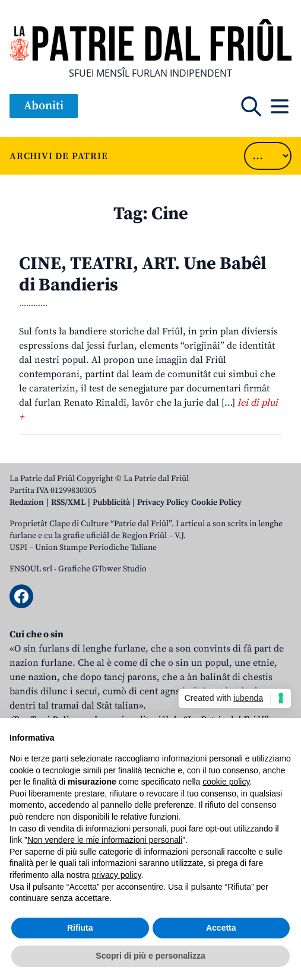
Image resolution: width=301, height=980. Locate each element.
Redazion (27, 502)
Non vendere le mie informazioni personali (105, 840)
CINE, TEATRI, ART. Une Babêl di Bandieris (143, 274)
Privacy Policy (163, 502)
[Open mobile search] (251, 106)
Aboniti (44, 106)
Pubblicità (111, 502)
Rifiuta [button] (80, 928)
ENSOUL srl (31, 569)
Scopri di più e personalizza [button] (150, 956)
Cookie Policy (216, 502)
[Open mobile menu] (280, 106)
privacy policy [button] (117, 875)
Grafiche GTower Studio (102, 569)
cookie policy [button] (226, 782)
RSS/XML (68, 502)
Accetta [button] (221, 928)
